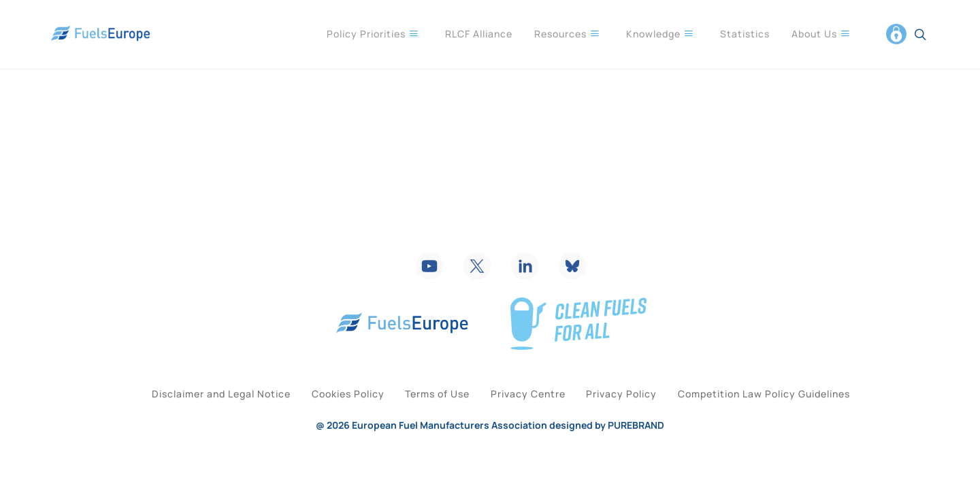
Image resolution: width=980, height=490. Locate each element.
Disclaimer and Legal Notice (189, 416)
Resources (567, 33)
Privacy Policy (642, 416)
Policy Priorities (373, 33)
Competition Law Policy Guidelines (797, 416)
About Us (821, 33)
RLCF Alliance (479, 34)
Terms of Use (431, 416)
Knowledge (660, 33)
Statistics (745, 34)
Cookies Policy (328, 416)
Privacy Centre (535, 416)
